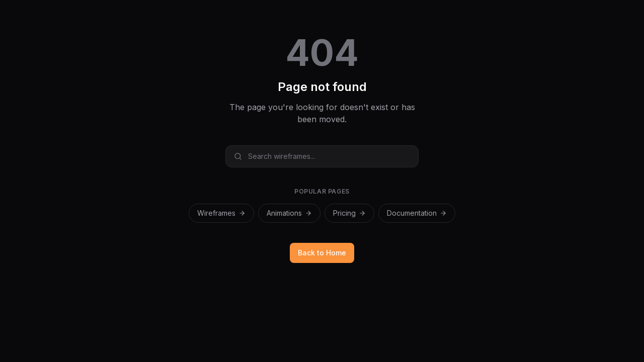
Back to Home (322, 253)
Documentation (417, 213)
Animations (289, 213)
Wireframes (221, 213)
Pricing (349, 213)
